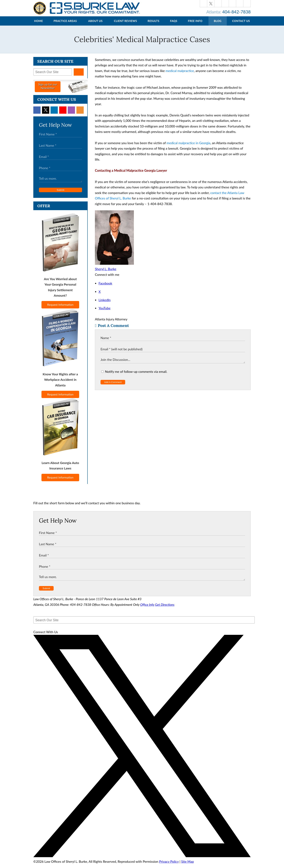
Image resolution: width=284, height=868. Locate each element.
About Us (95, 24)
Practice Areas (65, 24)
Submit (60, 194)
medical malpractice (180, 74)
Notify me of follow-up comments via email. (134, 375)
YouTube (105, 312)
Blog (218, 24)
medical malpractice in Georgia (188, 147)
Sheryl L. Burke (106, 273)
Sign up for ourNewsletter (48, 90)
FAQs (174, 24)
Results (154, 24)
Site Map (187, 865)
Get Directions (165, 608)
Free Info (195, 24)
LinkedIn (105, 304)
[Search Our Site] (53, 76)
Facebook (105, 287)
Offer (44, 209)
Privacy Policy (169, 865)
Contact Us (241, 24)
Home (38, 24)
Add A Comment (113, 386)
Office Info (147, 608)
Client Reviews (125, 24)
